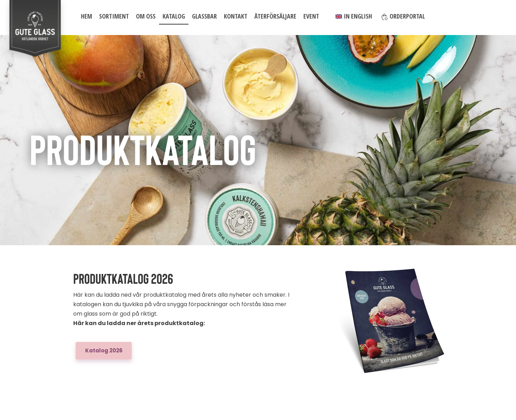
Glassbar (204, 16)
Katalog (174, 16)
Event (311, 16)
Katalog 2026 (104, 350)
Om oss (146, 16)
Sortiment (114, 16)
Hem (87, 16)
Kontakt (236, 16)
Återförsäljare (275, 16)
